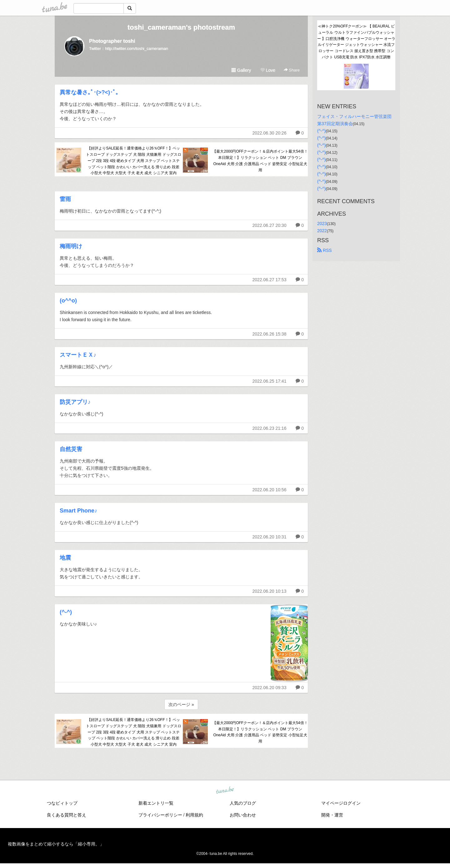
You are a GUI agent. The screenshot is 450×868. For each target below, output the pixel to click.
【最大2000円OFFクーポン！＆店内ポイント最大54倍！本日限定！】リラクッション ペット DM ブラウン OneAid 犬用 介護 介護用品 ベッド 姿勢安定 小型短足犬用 (260, 161)
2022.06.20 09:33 (269, 688)
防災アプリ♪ (75, 402)
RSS (325, 250)
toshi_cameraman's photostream (181, 27)
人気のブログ (243, 803)
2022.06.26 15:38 (269, 334)
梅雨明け (71, 246)
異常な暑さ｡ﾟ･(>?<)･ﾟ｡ (89, 92)
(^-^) (66, 612)
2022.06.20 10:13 (269, 591)
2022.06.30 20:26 (269, 133)
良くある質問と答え (67, 815)
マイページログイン (341, 803)
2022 (322, 231)
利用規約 (194, 815)
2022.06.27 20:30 (269, 225)
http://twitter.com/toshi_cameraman (137, 49)
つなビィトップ (62, 803)
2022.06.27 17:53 (269, 280)
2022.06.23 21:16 (269, 428)
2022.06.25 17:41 (269, 381)
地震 (65, 558)
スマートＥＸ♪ (78, 355)
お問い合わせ (243, 815)
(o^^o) (68, 301)
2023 (322, 223)
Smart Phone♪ (78, 511)
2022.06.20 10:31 (269, 537)
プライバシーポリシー (160, 815)
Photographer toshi (112, 41)
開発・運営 (332, 815)
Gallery (241, 70)
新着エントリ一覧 (156, 803)
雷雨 (65, 199)
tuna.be (225, 791)
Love (268, 70)
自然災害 (71, 449)
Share (292, 70)
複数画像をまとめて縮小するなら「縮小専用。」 (56, 844)
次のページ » (181, 704)
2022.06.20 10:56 (269, 490)
